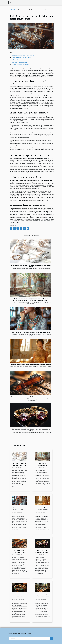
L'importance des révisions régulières (21, 65)
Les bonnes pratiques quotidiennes (20, 62)
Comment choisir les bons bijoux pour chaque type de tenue (31, 333)
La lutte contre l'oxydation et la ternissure (21, 60)
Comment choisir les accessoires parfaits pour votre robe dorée (31, 365)
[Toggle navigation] (11, 3)
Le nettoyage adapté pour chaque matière (22, 57)
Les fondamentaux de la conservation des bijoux (23, 55)
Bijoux (15, 10)
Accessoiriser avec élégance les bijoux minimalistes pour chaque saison (31, 266)
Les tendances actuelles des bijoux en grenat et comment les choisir (31, 430)
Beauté (10, 634)
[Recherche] (29, 638)
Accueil (10, 10)
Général (30, 634)
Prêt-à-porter (22, 634)
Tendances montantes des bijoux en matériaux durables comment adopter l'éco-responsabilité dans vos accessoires (31, 300)
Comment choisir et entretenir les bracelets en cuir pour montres (31, 397)
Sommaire (14, 53)
